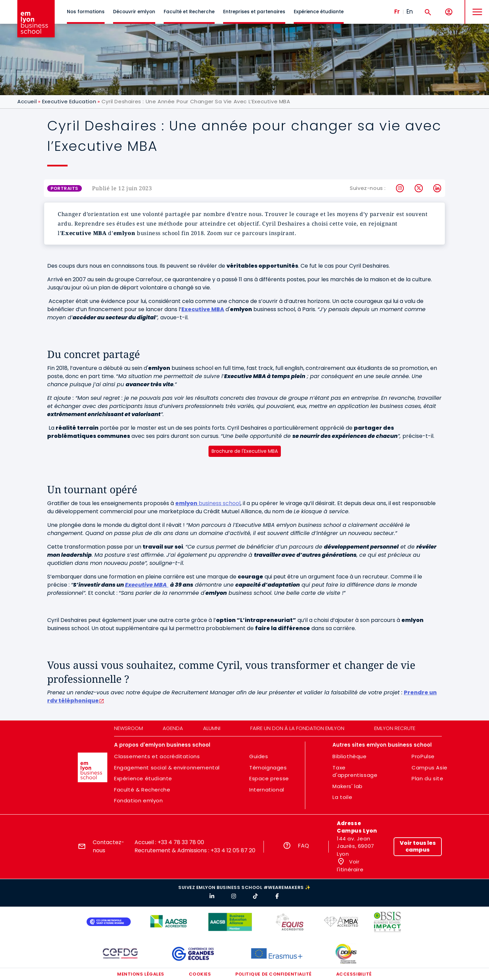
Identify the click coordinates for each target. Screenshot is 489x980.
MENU (476, 7)
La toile (342, 797)
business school (208, 503)
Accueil (27, 101)
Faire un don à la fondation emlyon (297, 728)
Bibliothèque (349, 756)
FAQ (303, 846)
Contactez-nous (108, 846)
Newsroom (129, 728)
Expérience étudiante (319, 12)
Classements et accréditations (157, 756)
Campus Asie (430, 768)
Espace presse (269, 778)
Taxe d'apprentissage (355, 771)
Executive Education (69, 101)
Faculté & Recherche (142, 790)
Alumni (212, 728)
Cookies (200, 974)
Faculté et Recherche (189, 12)
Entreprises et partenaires (254, 12)
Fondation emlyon (139, 800)
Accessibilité (354, 974)
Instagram (400, 188)
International (267, 790)
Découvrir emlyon (134, 12)
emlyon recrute (395, 728)
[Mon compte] (449, 12)
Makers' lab (348, 786)
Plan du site (427, 778)
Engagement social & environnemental (167, 768)
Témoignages (268, 768)
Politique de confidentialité (274, 974)
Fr (397, 12)
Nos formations (86, 12)
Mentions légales (141, 974)
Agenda (173, 728)
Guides (259, 756)
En (410, 12)
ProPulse (423, 756)
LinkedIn (438, 188)
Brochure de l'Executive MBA (245, 451)
